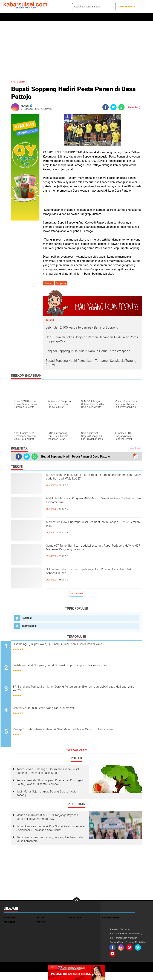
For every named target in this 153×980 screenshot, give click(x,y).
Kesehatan (90, 17)
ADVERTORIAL (107, 17)
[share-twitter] (113, 107)
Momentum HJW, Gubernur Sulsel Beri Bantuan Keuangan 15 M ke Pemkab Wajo (93, 527)
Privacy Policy (139, 936)
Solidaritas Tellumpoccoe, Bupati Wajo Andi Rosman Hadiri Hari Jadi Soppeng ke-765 (89, 574)
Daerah (32, 17)
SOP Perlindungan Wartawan (126, 940)
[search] (94, 7)
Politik (20, 17)
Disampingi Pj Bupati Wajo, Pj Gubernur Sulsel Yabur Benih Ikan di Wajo (78, 648)
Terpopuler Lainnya (77, 752)
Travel (132, 17)
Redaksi (115, 931)
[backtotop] (77, 902)
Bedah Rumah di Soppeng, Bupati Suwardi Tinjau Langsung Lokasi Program (79, 670)
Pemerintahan (110, 919)
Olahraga (74, 17)
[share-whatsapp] (121, 107)
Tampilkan (135, 449)
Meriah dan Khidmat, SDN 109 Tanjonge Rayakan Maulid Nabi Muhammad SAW (47, 819)
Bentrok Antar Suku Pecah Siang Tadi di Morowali (65, 710)
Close (53, 967)
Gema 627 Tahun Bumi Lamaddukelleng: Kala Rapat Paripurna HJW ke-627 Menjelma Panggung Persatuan (91, 554)
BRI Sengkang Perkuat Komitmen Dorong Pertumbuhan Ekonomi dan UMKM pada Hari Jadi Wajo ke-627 (91, 483)
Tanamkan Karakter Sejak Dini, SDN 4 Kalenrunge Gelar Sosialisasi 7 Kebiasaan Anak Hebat (51, 830)
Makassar (75, 919)
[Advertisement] (76, 49)
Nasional (27, 619)
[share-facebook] (106, 107)
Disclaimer (127, 931)
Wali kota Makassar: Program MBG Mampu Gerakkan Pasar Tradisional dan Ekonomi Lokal (93, 503)
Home (8, 17)
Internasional (29, 626)
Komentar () (134, 107)
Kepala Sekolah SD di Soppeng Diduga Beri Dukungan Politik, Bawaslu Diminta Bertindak (50, 784)
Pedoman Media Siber (122, 950)
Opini (121, 17)
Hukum (44, 17)
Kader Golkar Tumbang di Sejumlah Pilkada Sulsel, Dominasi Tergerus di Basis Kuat (48, 773)
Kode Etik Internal (120, 936)
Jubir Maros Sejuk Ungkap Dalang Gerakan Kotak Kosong (47, 795)
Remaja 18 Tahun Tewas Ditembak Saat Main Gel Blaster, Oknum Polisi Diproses (78, 734)
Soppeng (62, 284)
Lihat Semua (77, 594)
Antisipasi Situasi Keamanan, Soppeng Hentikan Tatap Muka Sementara (50, 841)
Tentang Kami (118, 945)
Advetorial (10, 919)
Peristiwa (58, 17)
